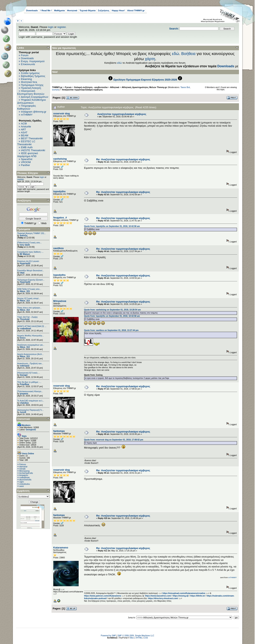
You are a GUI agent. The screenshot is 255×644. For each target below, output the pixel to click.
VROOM (26, 162)
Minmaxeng (24, 471)
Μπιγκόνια (60, 301)
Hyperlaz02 (25, 263)
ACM (24, 124)
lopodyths (59, 191)
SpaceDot (27, 159)
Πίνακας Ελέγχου (28, 173)
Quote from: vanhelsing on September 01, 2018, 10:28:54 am (112, 310)
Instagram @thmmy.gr (34, 112)
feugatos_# (60, 218)
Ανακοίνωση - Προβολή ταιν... (30, 364)
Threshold (25, 319)
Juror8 (23, 412)
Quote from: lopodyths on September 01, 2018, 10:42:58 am (112, 226)
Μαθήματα (59, 10)
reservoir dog (62, 113)
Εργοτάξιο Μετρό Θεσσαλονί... (31, 271)
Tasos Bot (185, 87)
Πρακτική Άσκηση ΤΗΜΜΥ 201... (32, 233)
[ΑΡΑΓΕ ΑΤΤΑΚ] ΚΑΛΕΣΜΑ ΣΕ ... (32, 326)
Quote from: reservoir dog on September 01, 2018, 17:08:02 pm (114, 440)
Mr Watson (25, 254)
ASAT (24, 132)
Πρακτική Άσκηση (31, 88)
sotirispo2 (25, 366)
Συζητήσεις (104, 10)
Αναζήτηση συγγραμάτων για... (31, 345)
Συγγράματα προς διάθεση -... (30, 252)
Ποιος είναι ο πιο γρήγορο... (29, 308)
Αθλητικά (115, 87)
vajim (21, 482)
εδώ (176, 54)
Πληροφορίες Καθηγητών (27, 107)
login (51, 27)
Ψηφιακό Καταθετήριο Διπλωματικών (32, 101)
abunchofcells (25, 480)
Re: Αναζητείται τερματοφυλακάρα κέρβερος (123, 159)
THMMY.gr (57, 87)
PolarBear (24, 384)
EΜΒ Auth (27, 147)
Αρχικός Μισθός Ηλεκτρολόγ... (31, 336)
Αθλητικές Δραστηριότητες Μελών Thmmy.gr (144, 87)
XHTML (139, 638)
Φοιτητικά (72, 10)
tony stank (25, 245)
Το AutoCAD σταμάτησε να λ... (31, 401)
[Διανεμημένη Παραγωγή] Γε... (31, 410)
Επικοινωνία (28, 64)
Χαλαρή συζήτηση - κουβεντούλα (91, 87)
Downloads (32, 10)
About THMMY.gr (136, 10)
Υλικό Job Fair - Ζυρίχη (27, 317)
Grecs (23, 338)
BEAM (25, 135)
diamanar (23, 467)
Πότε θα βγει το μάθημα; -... (29, 382)
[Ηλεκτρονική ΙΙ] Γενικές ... (29, 373)
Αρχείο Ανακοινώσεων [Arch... (30, 354)
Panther (26, 165)
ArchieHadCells (26, 473)
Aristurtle (26, 127)
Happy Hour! (118, 10)
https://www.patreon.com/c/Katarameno (103, 596)
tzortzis (55, 90)
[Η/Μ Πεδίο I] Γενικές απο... (29, 289)
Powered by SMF (108, 636)
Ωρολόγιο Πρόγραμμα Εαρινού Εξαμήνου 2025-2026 (145, 80)
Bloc (132, 638)
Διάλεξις (24, 236)
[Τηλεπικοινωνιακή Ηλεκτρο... (30, 391)
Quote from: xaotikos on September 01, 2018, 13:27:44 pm (111, 330)
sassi (21, 486)
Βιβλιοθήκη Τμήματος (33, 76)
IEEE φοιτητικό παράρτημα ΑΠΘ (28, 155)
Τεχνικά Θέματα (88, 10)
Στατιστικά (24, 419)
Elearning (26, 79)
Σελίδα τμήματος (30, 73)
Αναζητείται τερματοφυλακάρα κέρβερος (82, 90)
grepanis (24, 394)
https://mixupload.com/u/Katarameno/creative (184, 593)
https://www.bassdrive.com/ (158, 596)
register (62, 27)
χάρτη (150, 59)
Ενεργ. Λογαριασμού (33, 61)
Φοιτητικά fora (29, 82)
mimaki (22, 469)
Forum (25, 55)
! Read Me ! (46, 10)
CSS (146, 638)
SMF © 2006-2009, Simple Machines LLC (136, 636)
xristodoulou (25, 484)
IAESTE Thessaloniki (33, 150)
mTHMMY (27, 115)
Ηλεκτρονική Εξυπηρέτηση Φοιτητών (31, 92)
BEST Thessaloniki (32, 138)
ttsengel (24, 375)
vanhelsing (60, 159)
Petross (23, 464)
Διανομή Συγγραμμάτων (34, 97)
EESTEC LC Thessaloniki (26, 143)
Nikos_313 (25, 291)
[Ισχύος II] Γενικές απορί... (29, 298)
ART (23, 129)
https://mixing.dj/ (181, 596)
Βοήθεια (188, 54)
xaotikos (59, 248)
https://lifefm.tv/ (198, 596)
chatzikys (24, 403)
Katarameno (61, 548)
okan (22, 273)
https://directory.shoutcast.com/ (163, 598)
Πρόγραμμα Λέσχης (32, 85)
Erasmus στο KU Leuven (28, 261)
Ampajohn (24, 475)
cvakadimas (25, 329)
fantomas (59, 431)
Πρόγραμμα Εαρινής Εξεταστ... (31, 280)
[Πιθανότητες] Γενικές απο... (29, 243)
